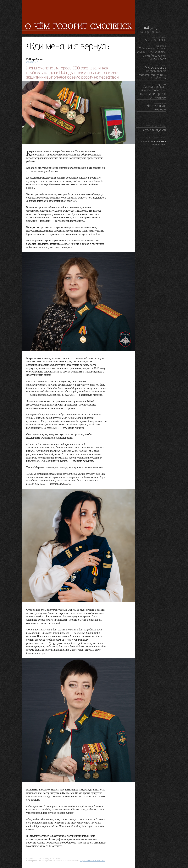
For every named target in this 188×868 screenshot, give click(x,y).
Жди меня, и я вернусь (156, 108)
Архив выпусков (154, 130)
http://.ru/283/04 (92, 861)
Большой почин (155, 40)
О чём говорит (152, 143)
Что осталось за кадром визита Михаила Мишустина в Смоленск (152, 73)
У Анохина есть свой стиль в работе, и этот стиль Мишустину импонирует (152, 54)
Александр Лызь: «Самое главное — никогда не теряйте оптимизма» (153, 92)
